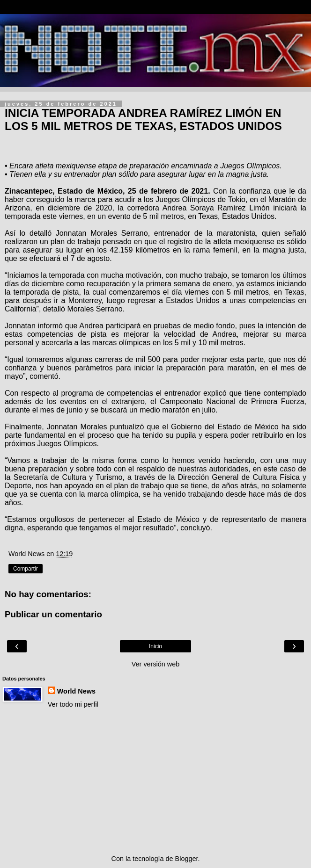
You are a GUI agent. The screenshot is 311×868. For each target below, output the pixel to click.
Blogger (187, 859)
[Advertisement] (155, 781)
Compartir (26, 569)
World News (76, 691)
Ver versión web (155, 664)
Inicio (155, 646)
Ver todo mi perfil (73, 704)
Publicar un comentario (53, 614)
